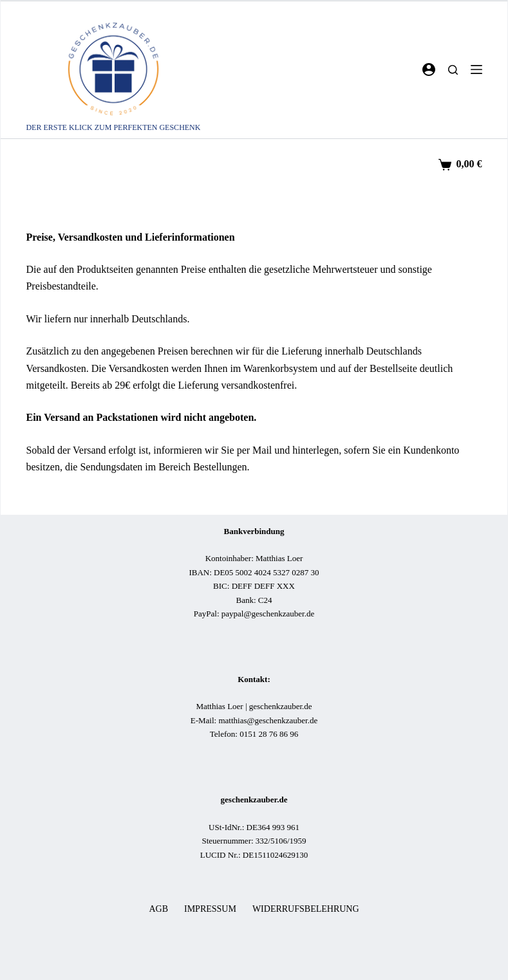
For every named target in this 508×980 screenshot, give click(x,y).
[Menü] (476, 69)
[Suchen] (453, 70)
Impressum (210, 909)
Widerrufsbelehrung (306, 909)
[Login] (429, 69)
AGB (158, 909)
